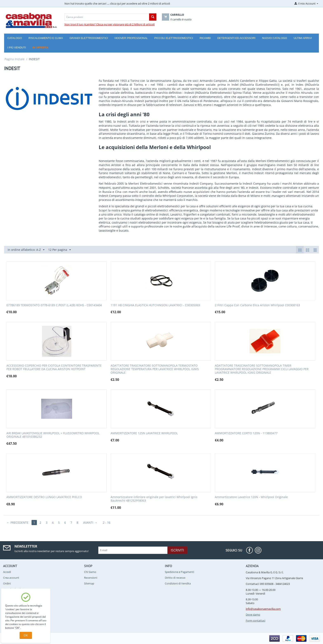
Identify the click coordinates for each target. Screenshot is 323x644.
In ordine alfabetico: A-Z (26, 250)
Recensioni (91, 578)
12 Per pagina (60, 250)
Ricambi (205, 38)
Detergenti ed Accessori (236, 38)
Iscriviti (177, 550)
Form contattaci (256, 621)
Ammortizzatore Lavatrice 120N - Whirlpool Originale (251, 497)
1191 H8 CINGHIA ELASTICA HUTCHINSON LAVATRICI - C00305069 (155, 305)
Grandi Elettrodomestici (89, 38)
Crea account (11, 578)
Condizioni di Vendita (178, 583)
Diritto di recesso (175, 578)
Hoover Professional (131, 38)
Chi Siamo (90, 572)
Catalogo (15, 38)
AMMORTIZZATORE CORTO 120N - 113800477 (246, 433)
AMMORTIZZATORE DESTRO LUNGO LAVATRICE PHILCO (44, 497)
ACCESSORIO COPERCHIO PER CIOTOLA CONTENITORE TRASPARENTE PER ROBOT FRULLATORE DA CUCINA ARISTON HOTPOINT (54, 367)
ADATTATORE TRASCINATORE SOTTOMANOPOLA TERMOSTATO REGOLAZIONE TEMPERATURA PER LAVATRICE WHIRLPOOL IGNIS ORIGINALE (155, 369)
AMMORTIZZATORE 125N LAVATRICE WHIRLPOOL (144, 433)
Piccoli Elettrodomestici (174, 38)
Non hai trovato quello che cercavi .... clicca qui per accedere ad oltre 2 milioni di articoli (117, 4)
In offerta (40, 48)
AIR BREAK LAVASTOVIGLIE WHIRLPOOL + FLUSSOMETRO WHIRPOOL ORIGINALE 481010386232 (53, 435)
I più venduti (17, 48)
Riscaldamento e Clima (46, 38)
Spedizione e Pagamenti (179, 572)
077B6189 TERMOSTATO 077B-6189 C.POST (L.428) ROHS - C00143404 (54, 305)
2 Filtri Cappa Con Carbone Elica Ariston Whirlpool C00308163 (257, 305)
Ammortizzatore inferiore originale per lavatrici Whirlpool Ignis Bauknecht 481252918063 (154, 499)
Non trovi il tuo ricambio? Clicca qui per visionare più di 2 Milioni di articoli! (110, 24)
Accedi (7, 572)
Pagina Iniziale (15, 59)
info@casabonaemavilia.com (263, 609)
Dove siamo (253, 615)
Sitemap (89, 583)
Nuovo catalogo (275, 38)
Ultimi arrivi (303, 38)
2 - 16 (107, 523)
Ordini (7, 583)
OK (26, 635)
